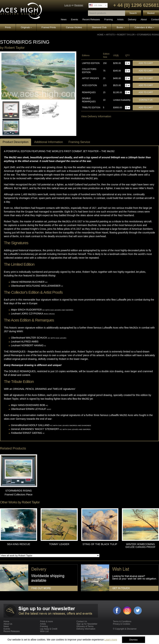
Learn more (111, 640)
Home (100, 35)
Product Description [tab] (16, 142)
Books (121, 27)
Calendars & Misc (144, 27)
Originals (26, 27)
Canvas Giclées (74, 27)
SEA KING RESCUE (18, 544)
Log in (68, 5)
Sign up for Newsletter (87, 624)
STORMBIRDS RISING (148, 35)
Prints (8, 27)
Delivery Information (86, 629)
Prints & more (46, 621)
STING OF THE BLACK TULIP (100, 544)
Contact (155, 19)
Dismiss (133, 640)
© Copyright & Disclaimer (125, 629)
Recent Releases (91, 19)
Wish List (44, 631)
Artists (120, 19)
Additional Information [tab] (48, 142)
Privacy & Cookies (121, 624)
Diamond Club (99, 27)
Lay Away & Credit (49, 629)
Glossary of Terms (85, 626)
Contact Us (146, 100)
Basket (151, 13)
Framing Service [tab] (79, 142)
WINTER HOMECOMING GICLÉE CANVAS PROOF (140, 546)
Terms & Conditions (122, 621)
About (144, 19)
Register (79, 5)
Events (75, 19)
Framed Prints (49, 27)
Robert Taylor (126, 35)
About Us (8, 624)
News (64, 19)
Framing (108, 19)
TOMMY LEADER (59, 544)
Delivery (132, 19)
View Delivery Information (96, 116)
